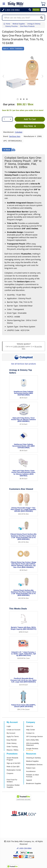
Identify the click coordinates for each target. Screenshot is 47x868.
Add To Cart (30, 119)
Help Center (31, 730)
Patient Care (31, 768)
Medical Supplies (32, 761)
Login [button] (43, 10)
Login (9, 726)
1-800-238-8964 (19, 346)
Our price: (9, 104)
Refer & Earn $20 (13, 767)
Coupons (10, 773)
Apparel (29, 780)
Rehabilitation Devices (34, 765)
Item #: (6, 49)
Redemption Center (14, 770)
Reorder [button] (36, 10)
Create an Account (13, 730)
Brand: (6, 136)
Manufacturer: (9, 132)
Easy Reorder (12, 740)
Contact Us (30, 733)
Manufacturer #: (30, 136)
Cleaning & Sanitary (34, 758)
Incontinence (31, 771)
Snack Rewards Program (12, 759)
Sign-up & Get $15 (13, 763)
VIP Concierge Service (34, 736)
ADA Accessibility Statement (33, 744)
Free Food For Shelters (12, 781)
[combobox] (7, 119)
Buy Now (30, 126)
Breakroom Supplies (34, 783)
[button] (30, 10)
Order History (12, 743)
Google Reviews (32, 749)
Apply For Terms (13, 736)
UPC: (5, 141)
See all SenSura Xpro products (24, 364)
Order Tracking (12, 747)
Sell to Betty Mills (32, 740)
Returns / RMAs (12, 750)
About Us (30, 726)
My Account (11, 733)
